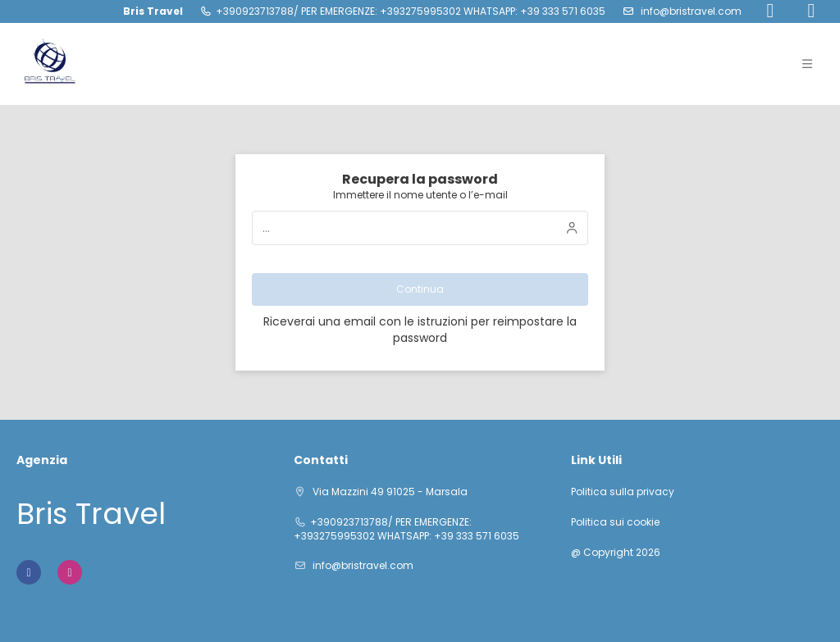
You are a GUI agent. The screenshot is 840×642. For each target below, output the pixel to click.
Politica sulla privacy (623, 492)
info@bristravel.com (690, 11)
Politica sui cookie (615, 522)
